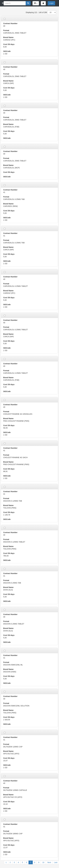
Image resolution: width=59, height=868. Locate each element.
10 (43, 862)
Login (51, 3)
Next (49, 862)
